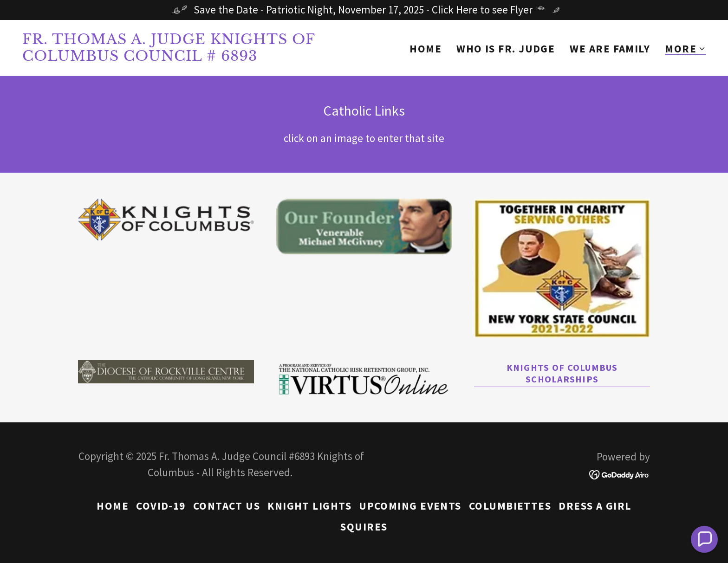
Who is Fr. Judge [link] (506, 49)
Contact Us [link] (227, 506)
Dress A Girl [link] (595, 506)
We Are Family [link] (610, 49)
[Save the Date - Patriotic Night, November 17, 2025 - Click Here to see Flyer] (364, 10)
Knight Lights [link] (309, 506)
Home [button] (113, 506)
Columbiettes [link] (510, 506)
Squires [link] (364, 527)
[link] (189, 57)
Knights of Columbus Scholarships (562, 373)
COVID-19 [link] (161, 506)
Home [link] (426, 49)
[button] (685, 49)
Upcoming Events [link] (410, 506)
